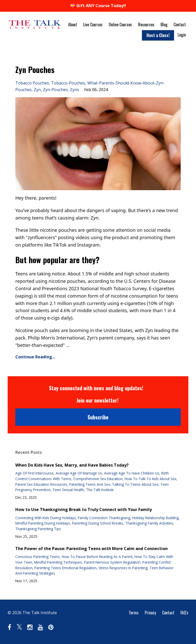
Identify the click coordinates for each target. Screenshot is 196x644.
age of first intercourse (34, 473)
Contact (180, 25)
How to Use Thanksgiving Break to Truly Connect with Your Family (84, 509)
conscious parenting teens (38, 557)
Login (182, 35)
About (73, 25)
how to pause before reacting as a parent (97, 557)
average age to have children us (132, 473)
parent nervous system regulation (112, 562)
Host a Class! (158, 35)
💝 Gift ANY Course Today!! (98, 6)
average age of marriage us (79, 473)
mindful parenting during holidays (43, 523)
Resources (146, 25)
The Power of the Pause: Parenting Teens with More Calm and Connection (91, 549)
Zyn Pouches (35, 70)
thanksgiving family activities (149, 523)
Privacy (150, 613)
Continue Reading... (35, 357)
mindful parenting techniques (58, 562)
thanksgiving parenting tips (38, 529)
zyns (75, 90)
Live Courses (93, 25)
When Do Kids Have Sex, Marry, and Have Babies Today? (72, 465)
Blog (164, 25)
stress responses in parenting (123, 568)
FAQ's (184, 613)
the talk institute (100, 490)
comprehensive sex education (98, 479)
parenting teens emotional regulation (65, 568)
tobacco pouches (32, 83)
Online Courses (120, 25)
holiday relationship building (155, 518)
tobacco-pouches (68, 83)
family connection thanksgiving (104, 518)
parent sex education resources (41, 484)
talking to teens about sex (135, 484)
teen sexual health (68, 490)
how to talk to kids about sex (150, 479)
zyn (37, 90)
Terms (134, 613)
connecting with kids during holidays (46, 518)
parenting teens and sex (90, 484)
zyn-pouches (55, 90)
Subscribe (98, 417)
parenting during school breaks (98, 523)
